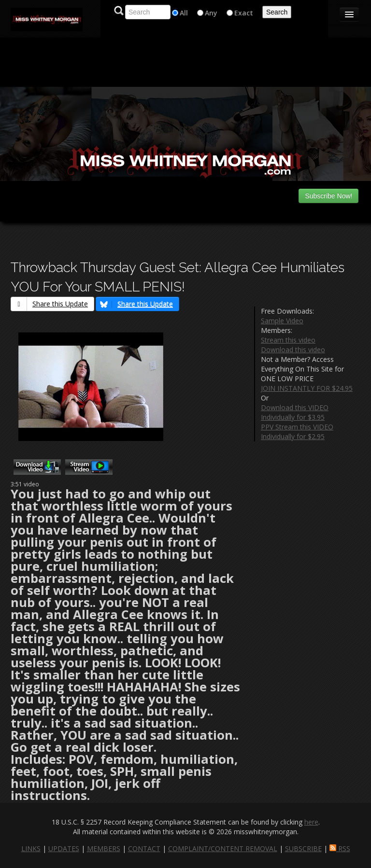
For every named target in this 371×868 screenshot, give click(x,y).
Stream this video (288, 340)
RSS (340, 848)
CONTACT (144, 848)
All (184, 13)
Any (211, 13)
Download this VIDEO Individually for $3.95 (295, 412)
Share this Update (50, 304)
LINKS (31, 848)
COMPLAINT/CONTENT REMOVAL (223, 848)
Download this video (293, 350)
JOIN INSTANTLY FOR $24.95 (307, 388)
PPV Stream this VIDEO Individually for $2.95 (297, 432)
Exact (244, 13)
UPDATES (64, 848)
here (311, 822)
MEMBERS (104, 848)
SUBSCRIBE (303, 848)
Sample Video (282, 321)
